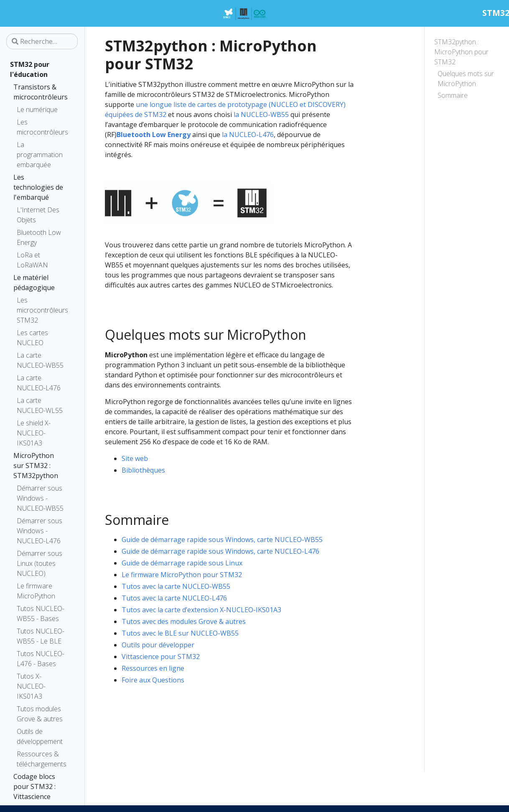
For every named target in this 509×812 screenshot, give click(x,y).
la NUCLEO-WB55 (261, 115)
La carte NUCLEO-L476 (39, 383)
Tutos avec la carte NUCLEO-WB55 (176, 586)
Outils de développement (40, 736)
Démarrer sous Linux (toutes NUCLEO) (39, 563)
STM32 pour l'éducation (30, 69)
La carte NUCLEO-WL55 (40, 405)
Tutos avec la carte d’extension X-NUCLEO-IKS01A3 (201, 610)
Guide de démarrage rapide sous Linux (182, 563)
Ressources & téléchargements (42, 759)
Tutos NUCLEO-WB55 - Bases (41, 613)
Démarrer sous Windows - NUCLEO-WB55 (40, 498)
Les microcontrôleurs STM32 (42, 310)
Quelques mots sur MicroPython (466, 79)
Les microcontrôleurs (42, 127)
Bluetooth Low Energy (39, 237)
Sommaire (453, 95)
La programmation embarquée (40, 155)
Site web (135, 458)
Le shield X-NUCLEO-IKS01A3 (34, 433)
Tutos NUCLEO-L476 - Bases (41, 659)
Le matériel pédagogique (34, 283)
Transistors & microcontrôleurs (40, 92)
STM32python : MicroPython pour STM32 (461, 52)
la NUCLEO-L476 (248, 135)
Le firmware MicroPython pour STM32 (182, 575)
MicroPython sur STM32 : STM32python (36, 466)
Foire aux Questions (153, 680)
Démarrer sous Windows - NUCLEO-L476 (39, 531)
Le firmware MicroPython (36, 591)
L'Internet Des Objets (38, 215)
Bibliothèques (143, 470)
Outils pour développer (158, 645)
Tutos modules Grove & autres (40, 714)
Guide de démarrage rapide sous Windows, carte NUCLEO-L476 (220, 551)
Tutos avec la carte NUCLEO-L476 (174, 598)
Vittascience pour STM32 (161, 657)
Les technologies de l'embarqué (38, 187)
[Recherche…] (42, 41)
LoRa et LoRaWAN (32, 260)
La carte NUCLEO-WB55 (40, 360)
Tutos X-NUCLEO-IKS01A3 (31, 686)
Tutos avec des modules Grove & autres (184, 621)
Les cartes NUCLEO (32, 338)
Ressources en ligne (153, 668)
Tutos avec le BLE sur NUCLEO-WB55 (180, 633)
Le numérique (37, 109)
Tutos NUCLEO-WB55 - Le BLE (41, 636)
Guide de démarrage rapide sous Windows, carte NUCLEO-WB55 (222, 540)
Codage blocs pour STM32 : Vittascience (34, 787)
